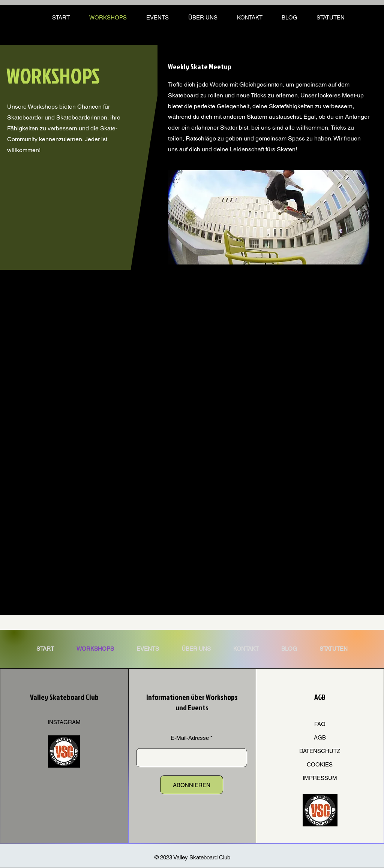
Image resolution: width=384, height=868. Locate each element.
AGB (320, 737)
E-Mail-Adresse (190, 738)
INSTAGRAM (64, 722)
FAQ (320, 724)
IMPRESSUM (320, 778)
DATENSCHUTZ (320, 751)
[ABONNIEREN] (192, 785)
